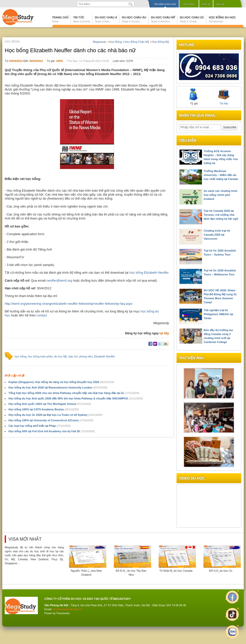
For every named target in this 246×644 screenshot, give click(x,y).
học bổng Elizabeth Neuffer (149, 273)
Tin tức (82, 19)
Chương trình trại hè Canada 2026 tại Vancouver (217, 235)
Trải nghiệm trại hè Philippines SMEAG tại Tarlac (218, 314)
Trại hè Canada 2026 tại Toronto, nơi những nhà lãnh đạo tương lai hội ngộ (221, 215)
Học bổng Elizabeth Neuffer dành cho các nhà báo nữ (70, 50)
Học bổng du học (222, 19)
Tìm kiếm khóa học (165, 4)
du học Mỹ (61, 356)
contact (42, 315)
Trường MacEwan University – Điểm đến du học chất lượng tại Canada (221, 175)
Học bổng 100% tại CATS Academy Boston (44, 409)
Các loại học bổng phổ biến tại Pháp (40, 426)
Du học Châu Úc (192, 19)
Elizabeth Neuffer (105, 356)
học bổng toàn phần (40, 356)
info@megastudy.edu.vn (67, 609)
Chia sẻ (206, 4)
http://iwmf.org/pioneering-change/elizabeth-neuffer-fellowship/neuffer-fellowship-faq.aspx (69, 304)
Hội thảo (189, 4)
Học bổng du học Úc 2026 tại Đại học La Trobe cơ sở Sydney (55, 415)
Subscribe (230, 127)
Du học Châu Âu (134, 19)
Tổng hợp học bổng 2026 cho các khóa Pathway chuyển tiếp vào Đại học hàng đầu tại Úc (74, 393)
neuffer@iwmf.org (59, 280)
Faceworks (63, 613)
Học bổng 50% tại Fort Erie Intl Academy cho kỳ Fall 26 (52, 431)
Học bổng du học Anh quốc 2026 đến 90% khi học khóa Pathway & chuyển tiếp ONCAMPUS (76, 398)
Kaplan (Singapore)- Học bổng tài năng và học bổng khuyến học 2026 (61, 382)
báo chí (73, 356)
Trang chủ (60, 19)
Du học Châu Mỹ (163, 19)
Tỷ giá (194, 97)
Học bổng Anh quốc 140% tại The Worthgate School (50, 404)
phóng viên (86, 356)
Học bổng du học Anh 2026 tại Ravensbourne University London (58, 387)
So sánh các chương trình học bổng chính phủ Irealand (220, 195)
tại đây (164, 333)
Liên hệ (220, 4)
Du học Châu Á (106, 19)
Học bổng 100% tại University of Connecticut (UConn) (51, 420)
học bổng (21, 356)
